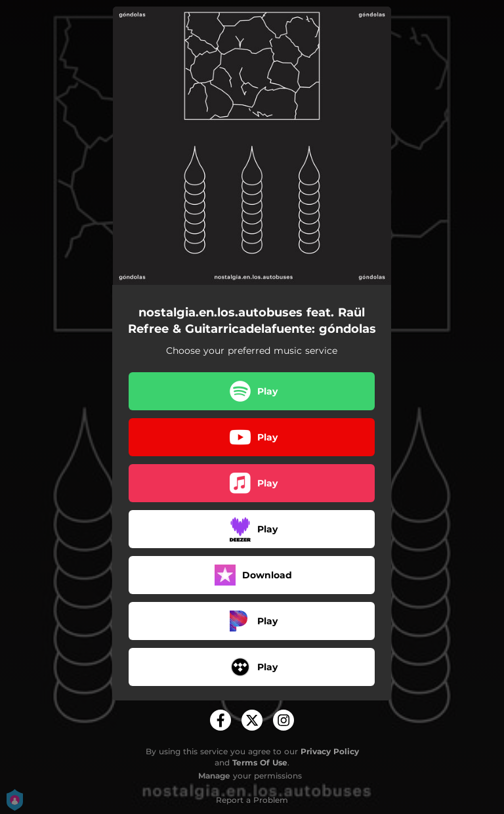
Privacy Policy (330, 751)
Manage (214, 776)
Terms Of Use (260, 762)
